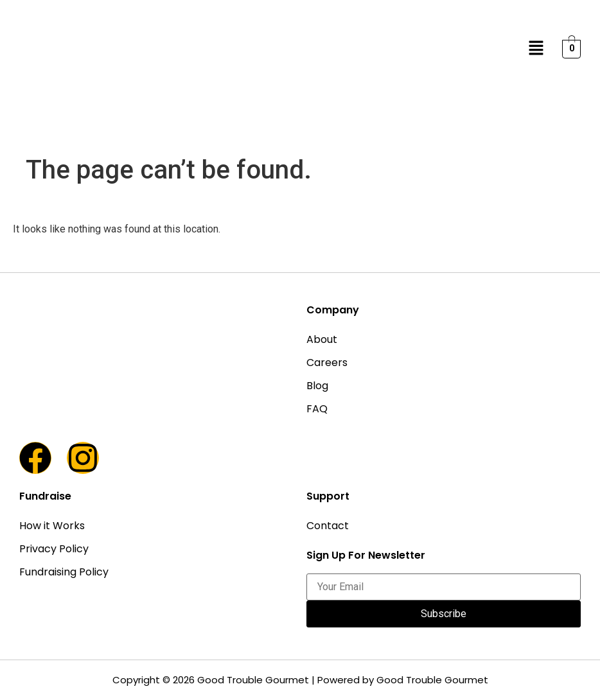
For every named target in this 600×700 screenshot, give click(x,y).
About (322, 339)
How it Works (52, 526)
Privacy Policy (54, 549)
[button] (536, 49)
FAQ (317, 409)
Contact (328, 526)
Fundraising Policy (64, 572)
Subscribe (444, 614)
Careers (327, 363)
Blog (317, 386)
